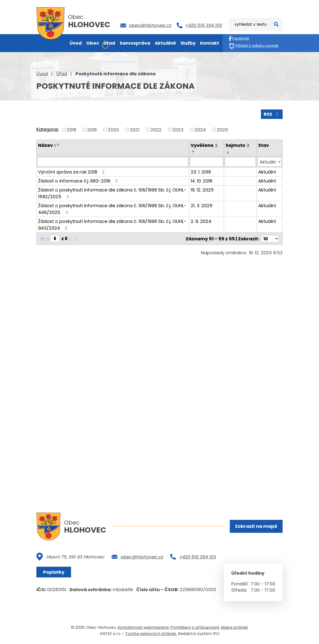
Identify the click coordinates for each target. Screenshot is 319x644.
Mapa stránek (234, 627)
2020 (113, 130)
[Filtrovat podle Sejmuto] (240, 162)
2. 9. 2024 (201, 221)
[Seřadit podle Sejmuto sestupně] (228, 153)
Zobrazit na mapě (256, 526)
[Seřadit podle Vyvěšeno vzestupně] (193, 151)
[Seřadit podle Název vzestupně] (58, 144)
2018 (72, 130)
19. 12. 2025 (202, 190)
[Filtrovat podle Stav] (270, 162)
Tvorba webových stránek (151, 634)
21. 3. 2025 (202, 206)
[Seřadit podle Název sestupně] (58, 146)
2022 (156, 130)
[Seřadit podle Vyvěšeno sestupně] (193, 153)
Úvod (42, 74)
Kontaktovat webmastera (143, 627)
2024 (200, 130)
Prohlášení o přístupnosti (195, 627)
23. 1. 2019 (201, 172)
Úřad (62, 74)
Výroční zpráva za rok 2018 (72, 172)
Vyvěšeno (204, 145)
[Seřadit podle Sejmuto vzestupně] (228, 151)
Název (47, 145)
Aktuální (267, 172)
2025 (222, 130)
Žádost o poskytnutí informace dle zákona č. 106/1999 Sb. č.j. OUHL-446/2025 (112, 209)
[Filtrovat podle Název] (113, 162)
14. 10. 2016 (201, 181)
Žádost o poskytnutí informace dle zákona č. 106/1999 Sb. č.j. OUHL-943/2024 (112, 225)
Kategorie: (48, 129)
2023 (178, 130)
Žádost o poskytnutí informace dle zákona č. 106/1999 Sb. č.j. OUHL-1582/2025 (112, 193)
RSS (272, 114)
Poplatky (54, 572)
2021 (135, 130)
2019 (92, 130)
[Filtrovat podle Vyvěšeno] (206, 162)
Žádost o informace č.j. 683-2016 (79, 181)
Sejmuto (237, 145)
